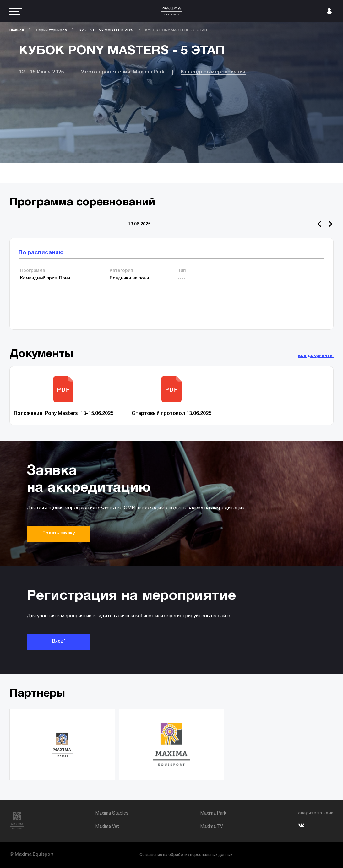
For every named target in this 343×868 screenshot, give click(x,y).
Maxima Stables (112, 814)
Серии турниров (51, 30)
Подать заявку (59, 533)
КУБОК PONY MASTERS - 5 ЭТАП (176, 30)
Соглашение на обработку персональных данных (186, 855)
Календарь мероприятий (213, 72)
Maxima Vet (107, 827)
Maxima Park (213, 814)
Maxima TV (212, 827)
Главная (17, 30)
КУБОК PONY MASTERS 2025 (106, 30)
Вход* (59, 641)
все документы (316, 356)
